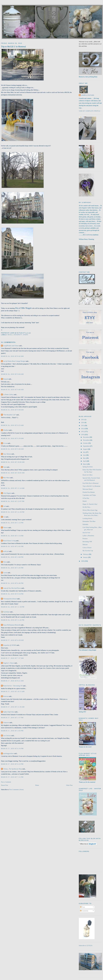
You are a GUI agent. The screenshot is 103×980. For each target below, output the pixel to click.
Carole (5, 573)
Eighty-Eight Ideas (9, 712)
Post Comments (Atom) (17, 790)
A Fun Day (86, 498)
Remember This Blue (89, 521)
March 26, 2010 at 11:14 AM (13, 488)
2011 (83, 432)
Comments (84, 911)
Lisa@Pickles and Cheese (11, 346)
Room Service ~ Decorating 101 (13, 686)
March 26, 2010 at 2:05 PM (12, 546)
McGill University (15, 335)
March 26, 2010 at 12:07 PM (13, 501)
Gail (4, 506)
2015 (83, 420)
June (85, 455)
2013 (83, 426)
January (85, 557)
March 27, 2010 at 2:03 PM (12, 731)
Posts (83, 907)
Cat (4, 517)
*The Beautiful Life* (10, 415)
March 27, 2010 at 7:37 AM (12, 658)
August (85, 449)
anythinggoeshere (8, 753)
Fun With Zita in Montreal (91, 483)
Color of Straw (87, 548)
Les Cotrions (7, 736)
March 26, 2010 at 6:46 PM (12, 583)
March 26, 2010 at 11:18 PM (13, 607)
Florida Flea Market (89, 492)
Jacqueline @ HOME (10, 645)
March (85, 464)
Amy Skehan (7, 454)
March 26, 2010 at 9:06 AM (12, 390)
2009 (83, 561)
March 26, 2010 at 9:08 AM (12, 410)
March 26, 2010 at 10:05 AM (13, 473)
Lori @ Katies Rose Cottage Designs (14, 361)
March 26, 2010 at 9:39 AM (12, 438)
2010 (83, 435)
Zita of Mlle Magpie (23, 308)
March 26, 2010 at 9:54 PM (12, 594)
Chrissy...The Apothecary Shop (13, 769)
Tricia (5, 562)
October (86, 443)
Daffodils (85, 524)
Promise (85, 539)
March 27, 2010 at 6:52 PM (12, 764)
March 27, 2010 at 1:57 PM (12, 718)
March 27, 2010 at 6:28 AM (12, 640)
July (84, 452)
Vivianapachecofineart (10, 599)
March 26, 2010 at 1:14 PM (12, 536)
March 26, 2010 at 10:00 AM (13, 462)
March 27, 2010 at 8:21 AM (12, 681)
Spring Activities (88, 467)
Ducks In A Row (88, 475)
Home (37, 785)
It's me (5, 443)
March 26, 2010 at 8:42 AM (12, 356)
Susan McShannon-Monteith (12, 625)
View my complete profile (90, 111)
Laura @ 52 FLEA (88, 95)
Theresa (6, 528)
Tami (5, 467)
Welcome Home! (88, 489)
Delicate (85, 545)
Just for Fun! (86, 533)
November (86, 440)
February (86, 554)
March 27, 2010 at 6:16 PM (12, 749)
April (85, 461)
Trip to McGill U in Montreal (13, 47)
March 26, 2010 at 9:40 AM (12, 449)
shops (26, 335)
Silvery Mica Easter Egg (90, 510)
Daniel (85, 501)
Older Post (69, 785)
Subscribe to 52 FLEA (86, 946)
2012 (83, 429)
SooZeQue (6, 612)
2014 (83, 422)
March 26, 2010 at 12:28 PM (13, 512)
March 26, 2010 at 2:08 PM (12, 557)
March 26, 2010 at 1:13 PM (12, 523)
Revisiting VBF (87, 542)
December (86, 437)
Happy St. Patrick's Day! (90, 504)
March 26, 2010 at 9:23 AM (12, 425)
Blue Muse (6, 478)
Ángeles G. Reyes (9, 663)
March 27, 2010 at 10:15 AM (13, 691)
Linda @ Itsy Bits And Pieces (12, 588)
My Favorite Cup (88, 551)
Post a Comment (6, 782)
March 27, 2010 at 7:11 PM (12, 777)
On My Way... (87, 507)
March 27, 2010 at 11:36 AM (13, 707)
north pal (6, 551)
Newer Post (5, 785)
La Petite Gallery (8, 394)
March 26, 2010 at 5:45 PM (12, 568)
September (86, 446)
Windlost (6, 430)
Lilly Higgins (7, 493)
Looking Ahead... (88, 518)
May (85, 458)
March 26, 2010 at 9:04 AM (12, 374)
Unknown (6, 723)
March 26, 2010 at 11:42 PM (13, 620)
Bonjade (6, 379)
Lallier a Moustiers (88, 536)
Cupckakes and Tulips (89, 495)
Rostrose (6, 696)
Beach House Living (9, 541)
